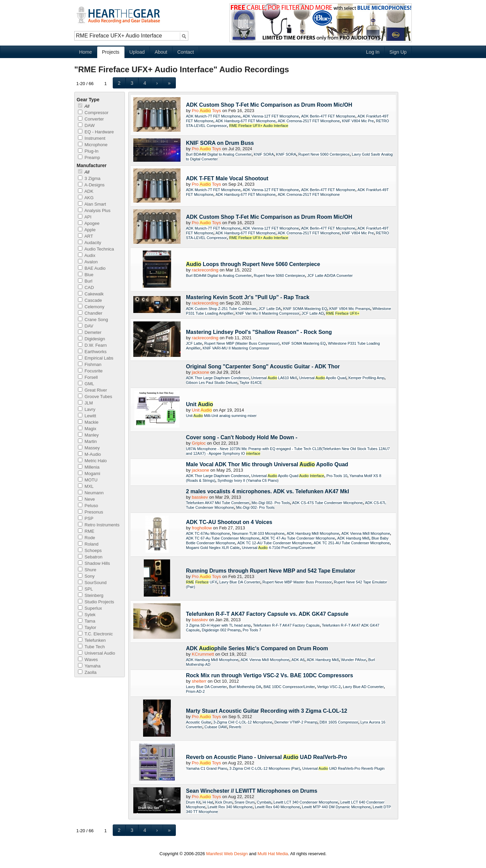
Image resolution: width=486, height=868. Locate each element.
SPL (85, 589)
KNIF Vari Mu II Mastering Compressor (267, 313)
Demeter (90, 332)
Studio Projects (96, 602)
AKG (86, 198)
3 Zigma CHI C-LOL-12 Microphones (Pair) (265, 768)
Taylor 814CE (251, 383)
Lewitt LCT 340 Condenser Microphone (306, 802)
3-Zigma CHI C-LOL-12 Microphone (243, 722)
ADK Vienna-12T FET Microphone (271, 116)
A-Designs (91, 185)
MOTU (88, 480)
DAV (86, 326)
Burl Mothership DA (245, 687)
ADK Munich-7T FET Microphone (213, 116)
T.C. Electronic (95, 634)
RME (86, 531)
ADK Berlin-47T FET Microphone (328, 116)
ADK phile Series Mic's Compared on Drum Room (257, 648)
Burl (85, 281)
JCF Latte (194, 343)
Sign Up (398, 52)
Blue (86, 275)
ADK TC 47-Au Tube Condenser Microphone (298, 538)
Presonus (91, 512)
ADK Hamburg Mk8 (353, 538)
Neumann (91, 493)
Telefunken (92, 640)
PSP (86, 518)
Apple (87, 230)
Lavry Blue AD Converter (363, 687)
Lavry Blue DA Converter (240, 582)
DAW (86, 125)
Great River (92, 390)
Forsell (88, 377)
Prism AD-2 (195, 691)
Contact (185, 52)
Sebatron (90, 557)
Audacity (90, 243)
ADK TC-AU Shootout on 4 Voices (229, 522)
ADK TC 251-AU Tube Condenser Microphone (352, 543)
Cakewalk (91, 294)
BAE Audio (92, 268)
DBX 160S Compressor (339, 722)
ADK (86, 191)
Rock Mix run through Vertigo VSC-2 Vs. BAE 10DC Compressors (269, 675)
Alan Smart (92, 204)
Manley (88, 435)
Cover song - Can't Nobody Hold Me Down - (242, 437)
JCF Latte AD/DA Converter (330, 275)
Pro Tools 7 (252, 630)
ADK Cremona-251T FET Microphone (309, 121)
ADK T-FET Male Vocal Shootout (227, 178)
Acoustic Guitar (199, 722)
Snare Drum (245, 802)
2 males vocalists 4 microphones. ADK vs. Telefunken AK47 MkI (267, 491)
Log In (373, 52)
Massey (89, 448)
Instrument (92, 138)
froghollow (202, 528)
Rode (87, 538)
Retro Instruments (99, 525)
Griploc (199, 443)
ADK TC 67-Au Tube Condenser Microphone (223, 538)
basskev (200, 497)
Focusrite (90, 371)
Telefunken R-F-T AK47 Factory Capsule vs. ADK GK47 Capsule (267, 614)
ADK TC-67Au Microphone (208, 533)
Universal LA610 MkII (274, 378)
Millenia (89, 467)
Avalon (88, 262)
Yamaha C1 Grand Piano (207, 768)
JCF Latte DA (270, 309)
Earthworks (92, 352)
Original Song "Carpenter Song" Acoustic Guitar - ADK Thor (263, 366)
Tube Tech (91, 647)
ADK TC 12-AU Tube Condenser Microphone (274, 543)
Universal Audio (97, 653)
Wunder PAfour (353, 660)
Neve (86, 499)
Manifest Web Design (227, 854)
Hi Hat (208, 802)
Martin (87, 441)
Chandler (90, 313)
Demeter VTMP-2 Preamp (296, 722)
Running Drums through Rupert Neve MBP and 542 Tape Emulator (271, 571)
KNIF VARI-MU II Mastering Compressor (236, 348)
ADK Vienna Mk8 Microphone (366, 533)
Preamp (89, 157)
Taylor (87, 627)
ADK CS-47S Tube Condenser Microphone (328, 503)
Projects (111, 52)
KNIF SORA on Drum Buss (220, 143)
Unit (199, 404)
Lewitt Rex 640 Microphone (277, 807)
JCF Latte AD (313, 313)
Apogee (89, 223)
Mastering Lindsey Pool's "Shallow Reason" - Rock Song (259, 332)
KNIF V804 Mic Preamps (350, 309)
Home (85, 52)
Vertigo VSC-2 (329, 687)
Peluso (88, 506)
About (161, 52)
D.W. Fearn (92, 345)
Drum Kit (193, 802)
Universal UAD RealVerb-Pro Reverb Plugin (344, 768)
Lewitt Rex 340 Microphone (230, 807)
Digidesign (91, 339)
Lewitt (87, 416)
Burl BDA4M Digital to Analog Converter (219, 154)
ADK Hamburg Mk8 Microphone (313, 533)
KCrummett (203, 654)
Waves (88, 660)
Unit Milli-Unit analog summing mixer (221, 416)
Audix (87, 255)
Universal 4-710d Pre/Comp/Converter (279, 548)
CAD (86, 287)
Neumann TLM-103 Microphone (258, 533)
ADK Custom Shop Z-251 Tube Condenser (221, 309)
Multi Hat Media (273, 854)
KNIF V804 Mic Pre (358, 121)
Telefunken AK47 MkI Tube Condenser (218, 503)
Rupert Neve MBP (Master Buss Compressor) (242, 343)
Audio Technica (96, 249)
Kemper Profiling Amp (367, 378)
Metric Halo (92, 461)
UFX (201, 582)
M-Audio (89, 454)
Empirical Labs (96, 358)
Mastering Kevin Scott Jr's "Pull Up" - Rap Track (248, 297)
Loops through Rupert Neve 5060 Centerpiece (253, 264)
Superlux (90, 608)
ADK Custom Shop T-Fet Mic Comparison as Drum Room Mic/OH (269, 105)
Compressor (93, 113)
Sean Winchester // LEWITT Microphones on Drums (252, 791)
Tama (87, 621)
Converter (91, 119)
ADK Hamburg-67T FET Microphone (246, 121)
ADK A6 (298, 660)
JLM (85, 403)
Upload (137, 52)
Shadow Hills (94, 563)
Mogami (89, 474)
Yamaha (89, 666)
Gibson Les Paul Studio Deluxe (212, 383)
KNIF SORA (264, 154)
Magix (87, 429)
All (84, 106)
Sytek (87, 615)
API (85, 217)
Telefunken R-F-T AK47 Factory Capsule (286, 625)
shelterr (199, 681)
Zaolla (87, 672)
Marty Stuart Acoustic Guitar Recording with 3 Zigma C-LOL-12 (267, 711)
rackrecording (205, 270)
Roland (88, 544)
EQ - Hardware (96, 132)
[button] (119, 83)
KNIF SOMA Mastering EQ (305, 309)
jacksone (200, 372)
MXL (86, 486)
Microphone (93, 145)
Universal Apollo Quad (322, 378)
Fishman (90, 364)
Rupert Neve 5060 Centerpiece (324, 154)
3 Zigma (89, 178)
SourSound (92, 583)
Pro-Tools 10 (337, 476)
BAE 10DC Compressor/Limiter (289, 687)
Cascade (90, 300)
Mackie (88, 422)
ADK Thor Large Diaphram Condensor (218, 378)
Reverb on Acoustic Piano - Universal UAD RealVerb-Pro (266, 757)
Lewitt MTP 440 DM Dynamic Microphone (336, 807)
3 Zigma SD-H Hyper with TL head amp (218, 625)
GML (86, 384)
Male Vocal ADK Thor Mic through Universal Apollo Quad (267, 464)
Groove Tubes (95, 397)
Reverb (235, 727)
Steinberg (91, 595)
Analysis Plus (94, 211)
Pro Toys (206, 111)
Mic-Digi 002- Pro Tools (271, 503)
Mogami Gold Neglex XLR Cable (213, 548)
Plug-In (88, 151)
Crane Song (93, 320)
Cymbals (264, 802)
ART (86, 236)
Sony (86, 576)
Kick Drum (224, 802)
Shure (87, 570)
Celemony (91, 307)
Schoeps (90, 550)
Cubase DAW (216, 727)
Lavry (87, 409)
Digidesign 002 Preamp (221, 630)
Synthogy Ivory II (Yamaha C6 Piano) (248, 480)
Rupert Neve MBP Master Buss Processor (297, 582)
